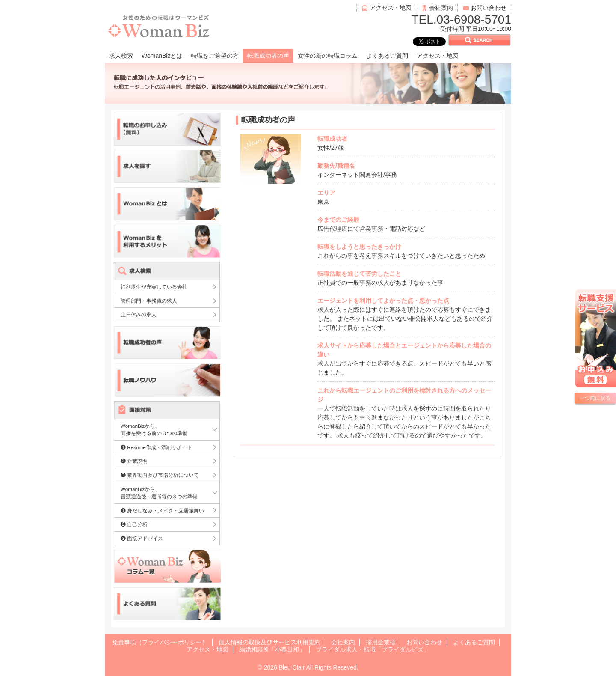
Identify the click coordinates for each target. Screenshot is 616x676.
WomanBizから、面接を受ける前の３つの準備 (154, 430)
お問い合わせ (489, 8)
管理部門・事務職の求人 (149, 301)
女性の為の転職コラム (328, 56)
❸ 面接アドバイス (142, 538)
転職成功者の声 (268, 56)
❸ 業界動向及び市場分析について (160, 475)
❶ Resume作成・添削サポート (156, 447)
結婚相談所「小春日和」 (272, 649)
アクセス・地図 (391, 8)
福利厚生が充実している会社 (154, 287)
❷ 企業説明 (134, 461)
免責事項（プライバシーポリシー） (160, 642)
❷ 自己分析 (134, 524)
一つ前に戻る (595, 398)
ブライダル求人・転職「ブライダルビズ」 (373, 649)
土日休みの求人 (139, 314)
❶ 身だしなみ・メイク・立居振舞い (162, 511)
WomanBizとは (162, 56)
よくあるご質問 (387, 56)
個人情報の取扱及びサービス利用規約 (269, 642)
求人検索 (121, 56)
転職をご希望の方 (215, 56)
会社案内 (441, 8)
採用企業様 (381, 642)
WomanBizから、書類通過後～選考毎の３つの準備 (159, 493)
